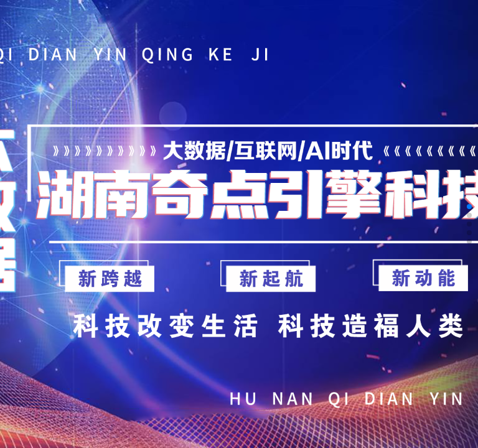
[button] (469, 207)
